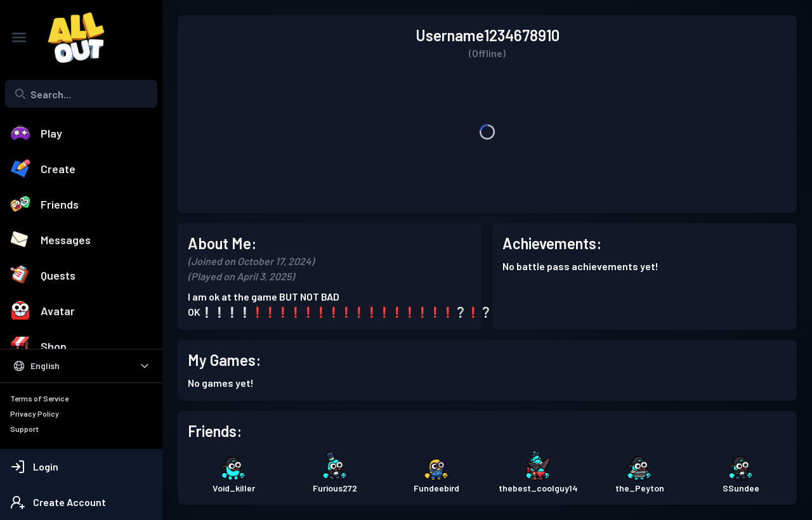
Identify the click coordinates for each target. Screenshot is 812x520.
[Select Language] (81, 366)
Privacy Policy (35, 413)
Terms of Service (39, 398)
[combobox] (81, 94)
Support (24, 429)
